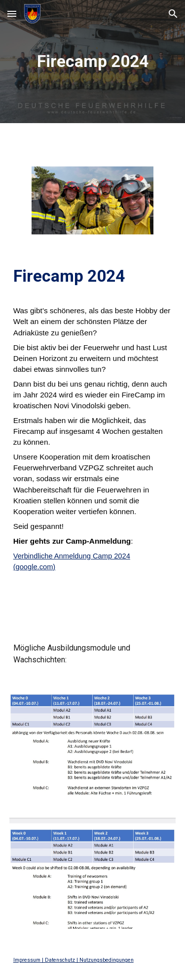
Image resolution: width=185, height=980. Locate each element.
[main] (93, 62)
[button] (12, 14)
